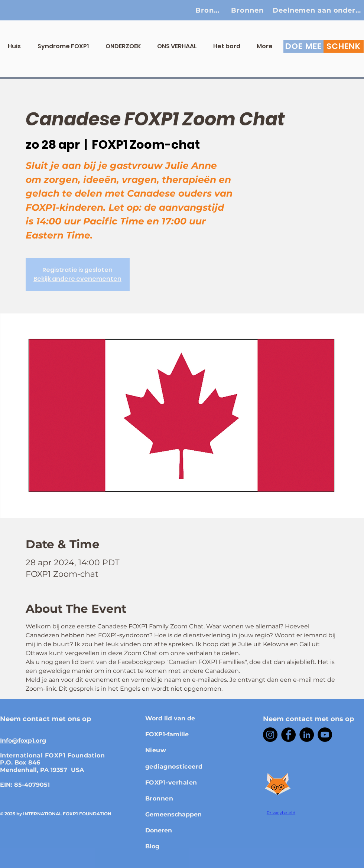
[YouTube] (325, 735)
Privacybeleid (281, 813)
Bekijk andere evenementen (77, 279)
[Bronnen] (209, 10)
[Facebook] (288, 735)
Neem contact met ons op (45, 719)
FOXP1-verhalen (171, 782)
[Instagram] (270, 735)
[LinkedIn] (307, 735)
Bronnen (159, 798)
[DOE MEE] (303, 46)
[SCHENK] (344, 46)
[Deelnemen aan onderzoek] (318, 10)
